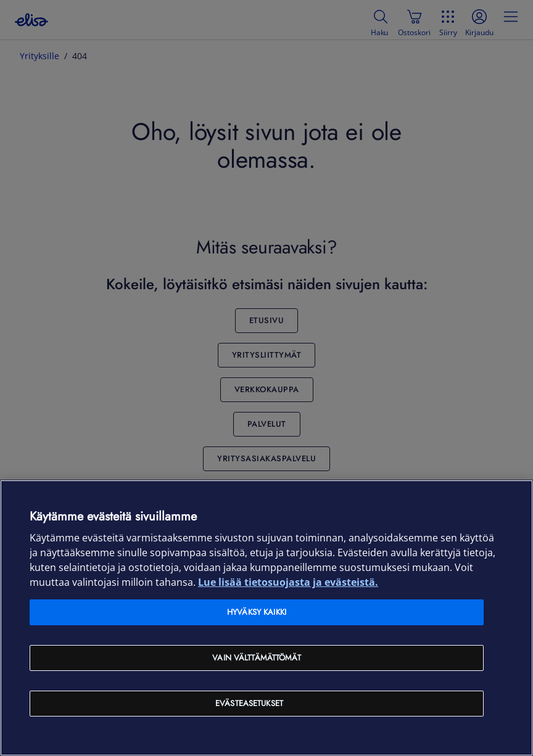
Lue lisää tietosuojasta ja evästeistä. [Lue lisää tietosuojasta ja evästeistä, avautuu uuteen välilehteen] (288, 582)
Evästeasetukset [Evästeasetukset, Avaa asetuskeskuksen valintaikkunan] (249, 703)
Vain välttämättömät (256, 658)
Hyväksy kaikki (257, 612)
